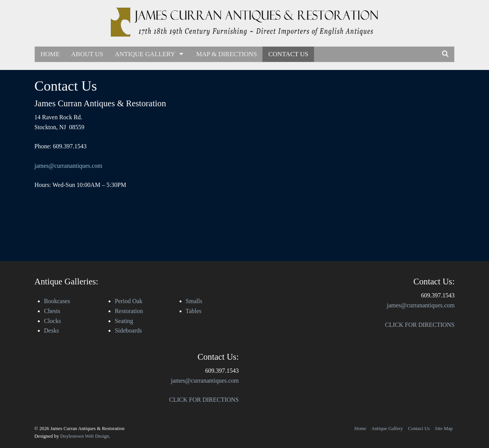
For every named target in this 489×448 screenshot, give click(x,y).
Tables (194, 311)
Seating (124, 321)
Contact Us (288, 54)
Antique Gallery (150, 54)
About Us (87, 54)
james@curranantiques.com (68, 166)
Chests (52, 311)
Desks (51, 330)
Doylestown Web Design (85, 436)
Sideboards (128, 330)
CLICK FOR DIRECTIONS (204, 400)
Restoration (129, 311)
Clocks (52, 321)
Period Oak (128, 301)
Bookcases (57, 301)
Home (50, 54)
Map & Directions (226, 54)
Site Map (444, 429)
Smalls (194, 301)
